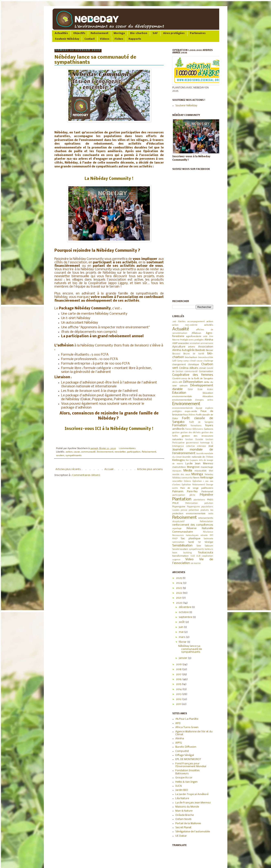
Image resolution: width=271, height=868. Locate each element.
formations (196, 426)
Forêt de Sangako (201, 422)
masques (177, 471)
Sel (200, 542)
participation (134, 452)
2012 (179, 699)
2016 (179, 679)
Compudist (182, 751)
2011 (179, 704)
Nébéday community (182, 478)
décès (175, 382)
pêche (192, 495)
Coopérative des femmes (193, 375)
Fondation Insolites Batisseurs (187, 772)
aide (205, 337)
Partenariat (207, 492)
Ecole (200, 390)
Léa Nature (182, 798)
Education (179, 393)
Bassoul (176, 354)
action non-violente (185, 325)
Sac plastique (190, 539)
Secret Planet (183, 828)
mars (182, 637)
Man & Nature (184, 811)
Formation (179, 425)
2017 (179, 674)
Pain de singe (189, 488)
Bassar (210, 350)
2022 (179, 593)
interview (201, 446)
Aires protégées (174, 33)
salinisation (178, 542)
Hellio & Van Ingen (186, 782)
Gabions (209, 429)
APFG (179, 743)
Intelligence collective (184, 446)
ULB (192, 556)
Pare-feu (192, 492)
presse (184, 510)
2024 (179, 583)
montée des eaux (181, 475)
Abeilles (182, 322)
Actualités (61, 33)
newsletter (120, 452)
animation (195, 343)
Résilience (208, 532)
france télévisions (194, 429)
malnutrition (179, 467)
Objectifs (79, 33)
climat (202, 368)
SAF (155, 33)
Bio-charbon (139, 33)
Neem (196, 478)
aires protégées (196, 340)
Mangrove (193, 467)
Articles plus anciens (150, 469)
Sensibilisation (182, 546)
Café (174, 361)
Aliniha (209, 340)
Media (188, 471)
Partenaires (198, 33)
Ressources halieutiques (185, 536)
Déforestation (193, 382)
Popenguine (179, 507)
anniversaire (207, 343)
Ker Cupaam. (192, 460)
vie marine (196, 563)
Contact (90, 39)
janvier (183, 658)
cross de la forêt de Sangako (197, 379)
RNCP (175, 539)
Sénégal (209, 542)
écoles (210, 390)
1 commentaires (127, 448)
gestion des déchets (191, 433)
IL (212, 443)
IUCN (179, 786)
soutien (60, 456)
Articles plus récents (68, 469)
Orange (210, 485)
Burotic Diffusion (186, 747)
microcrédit (200, 471)
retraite (204, 536)
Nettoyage (207, 478)
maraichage (207, 467)
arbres (192, 347)
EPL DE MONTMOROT (188, 759)
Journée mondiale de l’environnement (193, 452)
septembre (186, 617)
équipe (199, 408)
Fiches (119, 39)
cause (77, 452)
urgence (176, 560)
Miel (211, 471)
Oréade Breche (185, 815)
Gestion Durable (194, 440)
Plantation (182, 499)
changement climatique (186, 365)
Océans (187, 481)
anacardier (184, 343)
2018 (179, 669)
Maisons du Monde (187, 807)
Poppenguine (193, 507)
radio (211, 514)
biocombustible (206, 358)
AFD (178, 723)
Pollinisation (192, 503)
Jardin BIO (182, 790)
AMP (175, 343)
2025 (179, 578)
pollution (209, 503)
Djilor (190, 390)
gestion (176, 433)
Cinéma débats (189, 368)
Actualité (181, 329)
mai (181, 632)
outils (175, 488)
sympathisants (74, 456)
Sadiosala (208, 539)
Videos (105, 39)
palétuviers (207, 488)
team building (182, 553)
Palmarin (178, 492)
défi (180, 382)
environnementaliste (183, 408)
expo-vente (191, 411)
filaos (186, 415)
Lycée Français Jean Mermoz (193, 803)
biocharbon (191, 357)
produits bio (207, 510)
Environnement (105, 452)
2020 (180, 603)
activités (209, 325)
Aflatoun (196, 333)
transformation (180, 556)
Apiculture (179, 347)
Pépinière (206, 495)
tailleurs (209, 549)
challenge (208, 361)
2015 (179, 684)
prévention (194, 510)
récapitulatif (178, 522)
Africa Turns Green (187, 727)
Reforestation (206, 522)
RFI (211, 536)
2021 (179, 598)
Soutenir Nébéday (67, 39)
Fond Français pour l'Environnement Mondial (191, 765)
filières (192, 415)
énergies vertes (204, 400)
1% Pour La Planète (187, 719)
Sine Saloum (205, 546)
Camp (180, 361)
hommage (205, 443)
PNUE (175, 503)
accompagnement (196, 322)
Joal (211, 446)
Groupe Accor (184, 778)
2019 (174, 322)
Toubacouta (206, 553)
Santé (191, 542)
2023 (179, 588)
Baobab (200, 350)
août (182, 622)
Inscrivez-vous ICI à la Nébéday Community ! (109, 429)
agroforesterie (194, 336)
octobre (184, 612)
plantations (199, 500)
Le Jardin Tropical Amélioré (192, 794)
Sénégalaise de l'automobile (193, 832)
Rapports (135, 39)
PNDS (210, 500)
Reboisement (99, 33)
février (183, 642)
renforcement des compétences (193, 525)
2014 (179, 689)
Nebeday (209, 475)
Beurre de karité (194, 354)
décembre (185, 607)
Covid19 (176, 379)
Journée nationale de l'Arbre (198, 457)
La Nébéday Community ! (109, 179)
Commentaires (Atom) (86, 475)
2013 (179, 694)
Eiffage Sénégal (185, 755)
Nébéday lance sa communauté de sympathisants (190, 649)
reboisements (206, 518)
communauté (88, 452)
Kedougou (179, 460)
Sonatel (176, 549)
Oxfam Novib (183, 819)
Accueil (109, 469)
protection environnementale (189, 514)
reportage (177, 529)
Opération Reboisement (193, 485)
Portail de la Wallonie (188, 824)
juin (181, 627)
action (69, 452)
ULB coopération (205, 556)
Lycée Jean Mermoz (199, 464)
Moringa (119, 33)
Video (189, 559)
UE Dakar (181, 836)
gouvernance (192, 443)
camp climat (189, 361)
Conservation (206, 371)
